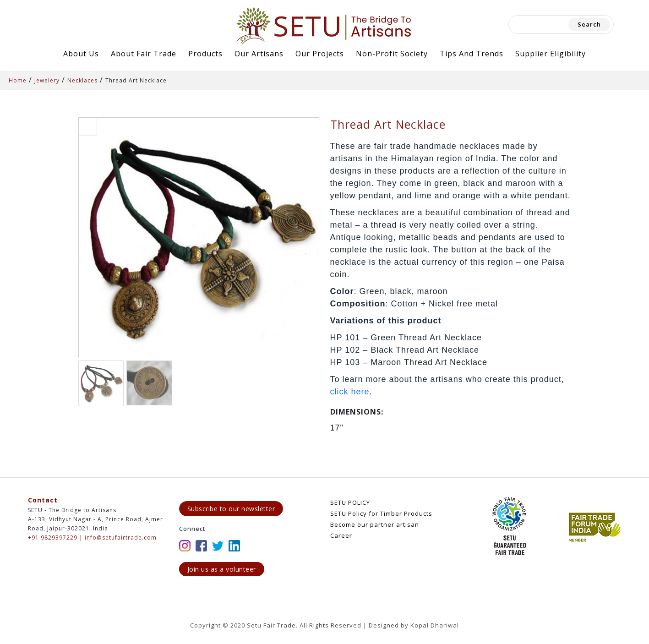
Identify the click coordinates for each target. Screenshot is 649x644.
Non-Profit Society (392, 54)
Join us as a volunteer (222, 569)
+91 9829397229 (53, 538)
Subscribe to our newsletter (231, 509)
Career (341, 535)
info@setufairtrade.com (121, 538)
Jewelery (47, 80)
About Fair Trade (144, 54)
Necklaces (82, 80)
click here (350, 392)
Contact (43, 500)
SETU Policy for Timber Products (381, 513)
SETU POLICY (350, 502)
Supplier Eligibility (551, 54)
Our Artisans (259, 54)
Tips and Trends (472, 54)
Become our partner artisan (375, 524)
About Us (81, 54)
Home (18, 80)
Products (205, 54)
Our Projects (320, 54)
